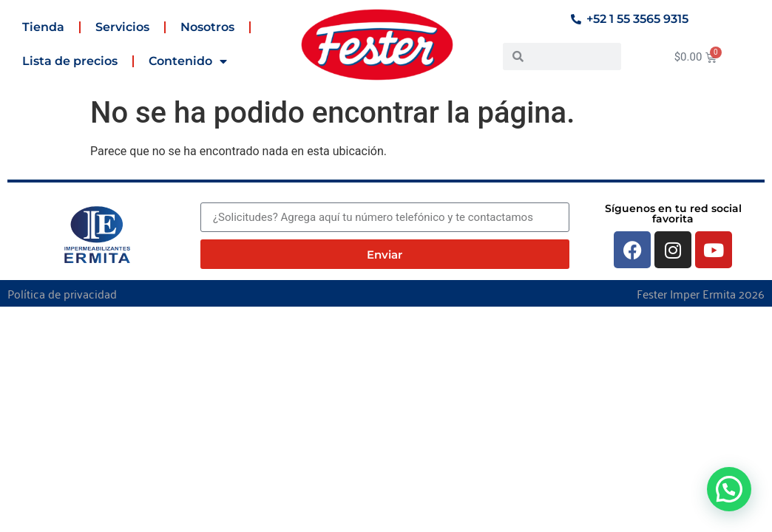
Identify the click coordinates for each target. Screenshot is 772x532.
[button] (729, 489)
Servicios (122, 27)
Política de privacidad (62, 293)
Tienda (43, 27)
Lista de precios (70, 61)
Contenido (188, 61)
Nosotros (207, 27)
